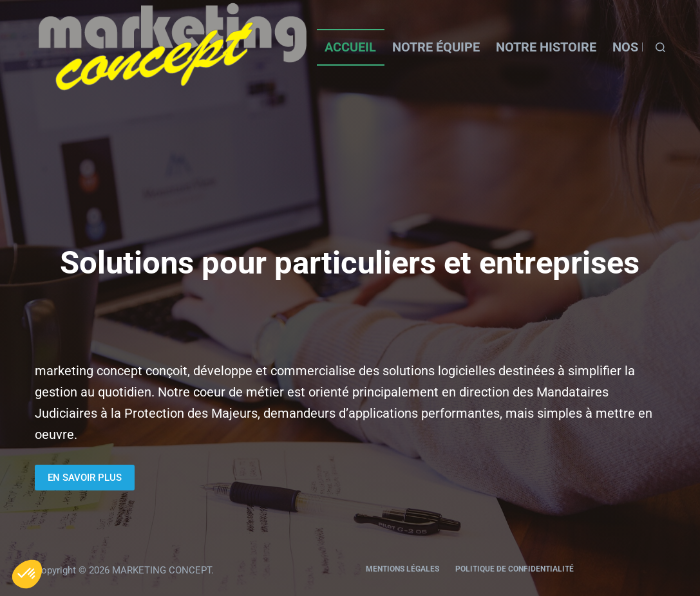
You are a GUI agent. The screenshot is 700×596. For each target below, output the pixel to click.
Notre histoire (546, 47)
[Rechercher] (660, 47)
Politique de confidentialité (515, 569)
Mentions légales (402, 569)
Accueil (350, 47)
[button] (27, 574)
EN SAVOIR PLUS (85, 478)
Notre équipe (436, 47)
